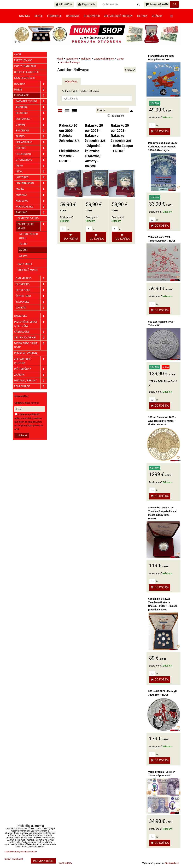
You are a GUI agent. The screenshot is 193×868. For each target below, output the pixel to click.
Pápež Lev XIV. (23, 60)
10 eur (23, 244)
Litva (31, 172)
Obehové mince (28, 270)
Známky (157, 16)
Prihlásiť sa (64, 4)
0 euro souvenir (30, 338)
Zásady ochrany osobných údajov (21, 852)
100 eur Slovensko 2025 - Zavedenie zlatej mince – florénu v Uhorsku (162, 421)
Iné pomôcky (30, 369)
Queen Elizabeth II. (27, 72)
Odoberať (22, 435)
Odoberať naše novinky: (27, 403)
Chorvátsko (31, 160)
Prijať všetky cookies (43, 861)
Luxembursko (31, 183)
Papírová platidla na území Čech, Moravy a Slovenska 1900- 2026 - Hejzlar (163, 147)
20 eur (23, 250)
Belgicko (31, 113)
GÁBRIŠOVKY (30, 332)
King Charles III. (25, 78)
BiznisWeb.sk (172, 863)
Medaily (142, 16)
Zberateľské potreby (118, 16)
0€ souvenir (92, 16)
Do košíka (70, 237)
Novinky (25, 16)
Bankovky (73, 16)
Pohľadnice (30, 387)
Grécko (31, 148)
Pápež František (25, 66)
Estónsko (31, 131)
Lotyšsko (31, 177)
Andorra (31, 107)
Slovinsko (31, 284)
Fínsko (31, 137)
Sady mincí (25, 264)
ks (65, 229)
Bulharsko (31, 119)
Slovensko (31, 290)
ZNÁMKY (30, 375)
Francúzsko (31, 142)
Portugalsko (31, 207)
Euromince (54, 16)
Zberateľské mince (32, 226)
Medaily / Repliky (30, 381)
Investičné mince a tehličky (30, 324)
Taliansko (31, 302)
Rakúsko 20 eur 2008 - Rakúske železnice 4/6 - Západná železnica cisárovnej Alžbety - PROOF (95, 146)
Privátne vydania (26, 353)
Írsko (31, 166)
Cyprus (31, 125)
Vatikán (31, 308)
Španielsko (31, 296)
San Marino (31, 278)
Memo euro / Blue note (30, 345)
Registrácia (87, 4)
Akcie (18, 55)
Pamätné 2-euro (31, 101)
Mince (39, 16)
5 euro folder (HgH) (28, 236)
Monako (31, 195)
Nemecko (31, 201)
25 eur (23, 256)
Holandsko (31, 154)
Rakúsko (31, 213)
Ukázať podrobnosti (14, 859)
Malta (31, 189)
